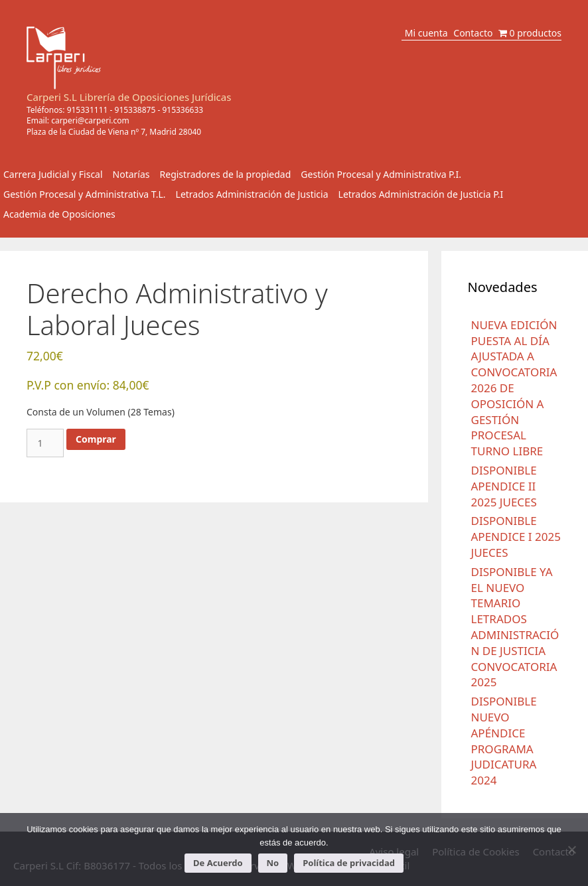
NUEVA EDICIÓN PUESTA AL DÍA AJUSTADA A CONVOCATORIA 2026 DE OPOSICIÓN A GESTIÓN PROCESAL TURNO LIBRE (514, 388)
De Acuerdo (218, 863)
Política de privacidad (349, 863)
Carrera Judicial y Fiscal (53, 174)
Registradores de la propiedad (226, 174)
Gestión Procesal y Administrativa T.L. (85, 194)
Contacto (473, 33)
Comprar (96, 439)
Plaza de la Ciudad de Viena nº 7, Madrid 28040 (114, 132)
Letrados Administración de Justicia (252, 194)
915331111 (88, 110)
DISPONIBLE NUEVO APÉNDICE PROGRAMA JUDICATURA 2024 (504, 741)
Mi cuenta (426, 33)
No (273, 863)
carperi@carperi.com (90, 120)
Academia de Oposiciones (59, 214)
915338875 (135, 110)
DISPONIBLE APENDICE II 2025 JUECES (504, 486)
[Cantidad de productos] (45, 443)
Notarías (131, 174)
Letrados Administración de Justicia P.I (421, 194)
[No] (571, 849)
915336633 (183, 110)
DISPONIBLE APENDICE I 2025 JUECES (516, 537)
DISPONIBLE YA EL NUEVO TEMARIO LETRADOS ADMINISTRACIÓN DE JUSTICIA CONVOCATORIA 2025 (515, 627)
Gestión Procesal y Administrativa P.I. (381, 174)
